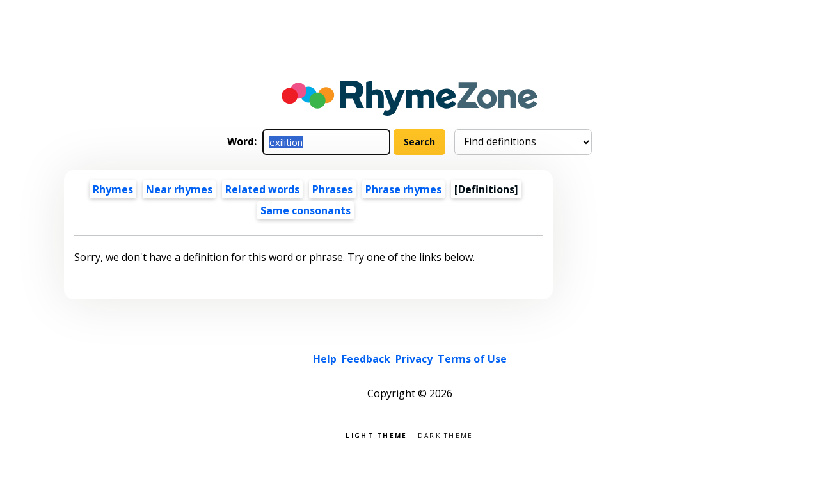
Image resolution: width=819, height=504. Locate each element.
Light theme (376, 435)
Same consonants (306, 210)
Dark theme (446, 435)
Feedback (366, 359)
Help (325, 359)
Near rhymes (179, 189)
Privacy (414, 359)
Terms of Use (472, 359)
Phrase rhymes (403, 189)
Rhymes (113, 189)
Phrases (332, 189)
